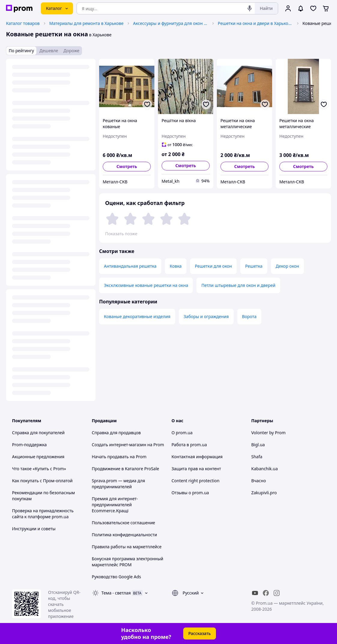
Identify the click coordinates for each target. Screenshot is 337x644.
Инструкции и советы (34, 529)
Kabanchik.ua (265, 469)
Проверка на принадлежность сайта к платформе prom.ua (43, 514)
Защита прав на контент (196, 469)
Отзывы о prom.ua (190, 493)
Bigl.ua (258, 445)
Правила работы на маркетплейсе (127, 547)
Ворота (249, 316)
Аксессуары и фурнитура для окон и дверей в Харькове (171, 23)
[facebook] (266, 593)
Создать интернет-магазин (119, 445)
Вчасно (259, 481)
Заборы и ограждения (206, 316)
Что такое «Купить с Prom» (39, 469)
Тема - (116, 593)
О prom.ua (182, 433)
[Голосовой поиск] (250, 8)
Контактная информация (197, 457)
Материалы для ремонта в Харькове (86, 23)
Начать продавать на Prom (119, 457)
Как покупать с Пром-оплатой (42, 481)
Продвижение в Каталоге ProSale (126, 469)
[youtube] (255, 593)
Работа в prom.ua (189, 445)
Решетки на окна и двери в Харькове (255, 23)
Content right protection (196, 481)
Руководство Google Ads (117, 577)
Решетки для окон (214, 266)
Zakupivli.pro (264, 493)
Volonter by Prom (269, 433)
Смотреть (127, 166)
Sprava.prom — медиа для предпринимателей (118, 484)
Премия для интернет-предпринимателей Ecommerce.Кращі (115, 505)
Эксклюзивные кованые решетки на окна (146, 285)
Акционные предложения (38, 457)
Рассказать (200, 633)
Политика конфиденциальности (124, 535)
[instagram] (277, 593)
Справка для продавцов (116, 433)
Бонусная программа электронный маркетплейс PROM (128, 562)
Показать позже (121, 234)
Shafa (257, 457)
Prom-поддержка (29, 445)
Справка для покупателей (38, 433)
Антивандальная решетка (130, 266)
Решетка (254, 266)
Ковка (176, 266)
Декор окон (287, 266)
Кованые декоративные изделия (137, 316)
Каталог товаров (23, 23)
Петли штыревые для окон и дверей (238, 285)
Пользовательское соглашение (124, 523)
